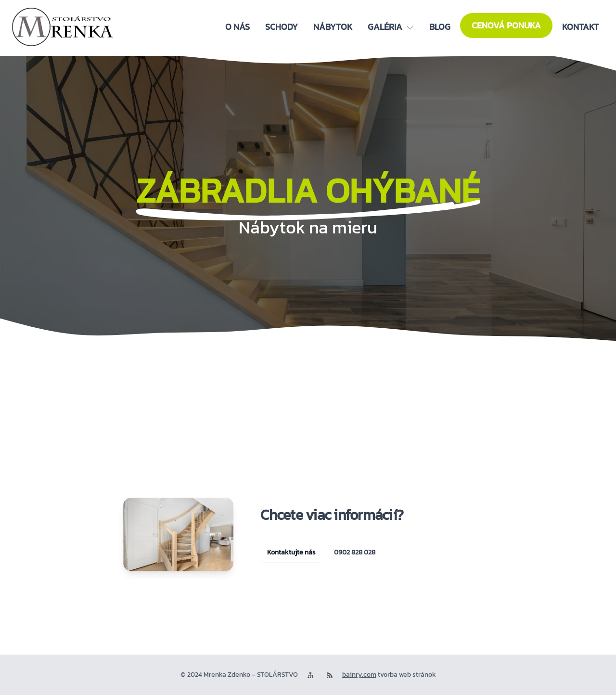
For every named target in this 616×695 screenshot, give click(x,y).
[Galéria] (391, 27)
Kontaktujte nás (291, 552)
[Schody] (282, 27)
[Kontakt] (580, 27)
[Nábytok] (333, 27)
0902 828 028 (355, 552)
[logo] (63, 27)
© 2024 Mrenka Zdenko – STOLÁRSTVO (239, 675)
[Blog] (440, 27)
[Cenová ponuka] (506, 26)
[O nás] (237, 27)
